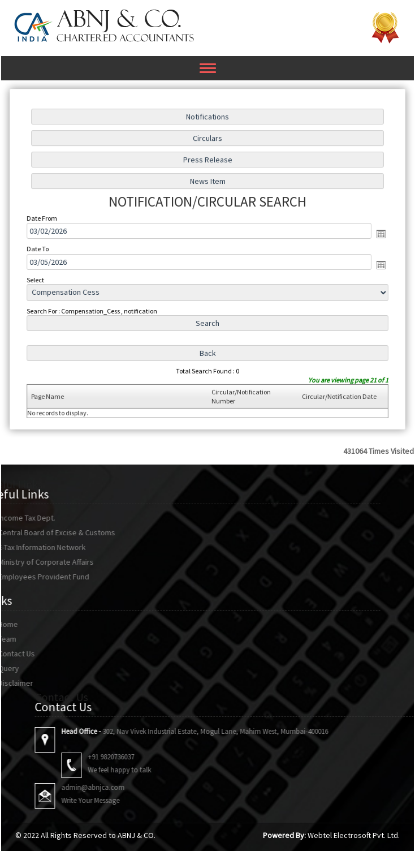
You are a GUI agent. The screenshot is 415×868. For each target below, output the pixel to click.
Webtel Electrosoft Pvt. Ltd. (354, 835)
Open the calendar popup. (377, 234)
